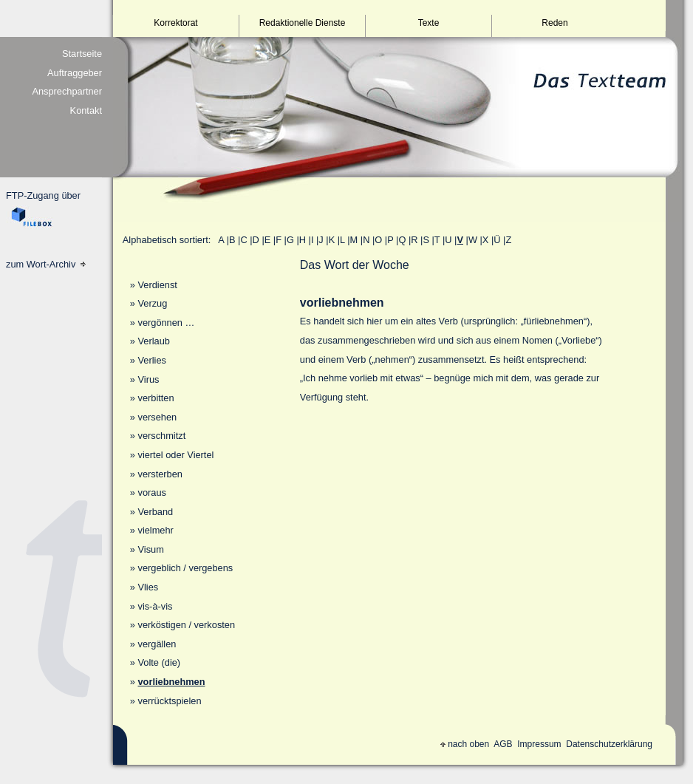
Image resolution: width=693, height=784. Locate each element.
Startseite (82, 54)
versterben (160, 474)
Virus (148, 379)
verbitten (156, 398)
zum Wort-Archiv (46, 264)
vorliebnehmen (171, 682)
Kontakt (86, 110)
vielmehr (155, 530)
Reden (554, 23)
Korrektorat (175, 23)
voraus (151, 492)
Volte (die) (159, 662)
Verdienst (157, 285)
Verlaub (153, 341)
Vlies (148, 587)
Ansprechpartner (67, 91)
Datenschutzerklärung (609, 744)
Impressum (539, 744)
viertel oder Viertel (175, 455)
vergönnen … (166, 323)
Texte (429, 23)
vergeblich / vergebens (185, 568)
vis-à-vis (155, 606)
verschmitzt (161, 436)
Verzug (152, 303)
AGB (503, 744)
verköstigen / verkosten (186, 625)
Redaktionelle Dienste (303, 23)
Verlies (151, 360)
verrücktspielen (169, 701)
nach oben (465, 744)
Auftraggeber (75, 73)
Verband (155, 512)
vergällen (157, 644)
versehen (157, 417)
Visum (150, 549)
